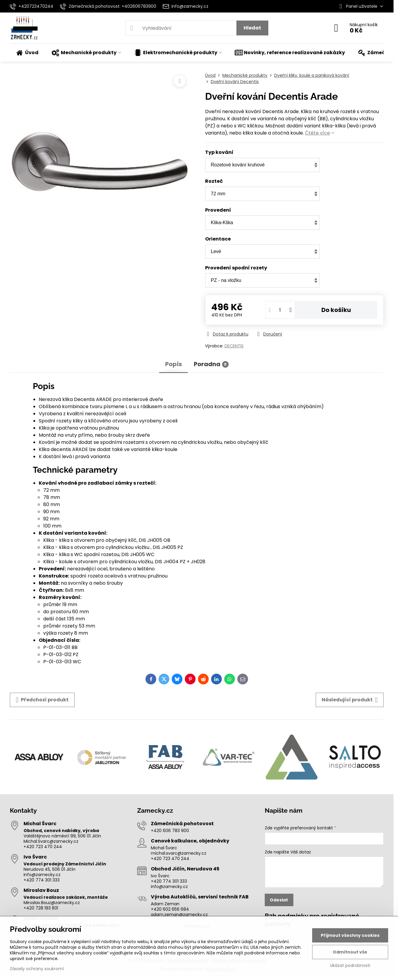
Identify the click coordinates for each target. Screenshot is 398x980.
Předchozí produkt (42, 700)
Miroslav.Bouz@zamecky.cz (52, 903)
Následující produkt (350, 700)
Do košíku (336, 310)
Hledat (252, 28)
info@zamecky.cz (42, 875)
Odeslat (279, 900)
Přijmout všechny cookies (350, 935)
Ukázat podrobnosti (350, 966)
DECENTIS (234, 346)
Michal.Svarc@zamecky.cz (51, 841)
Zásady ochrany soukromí (37, 969)
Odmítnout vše (350, 952)
